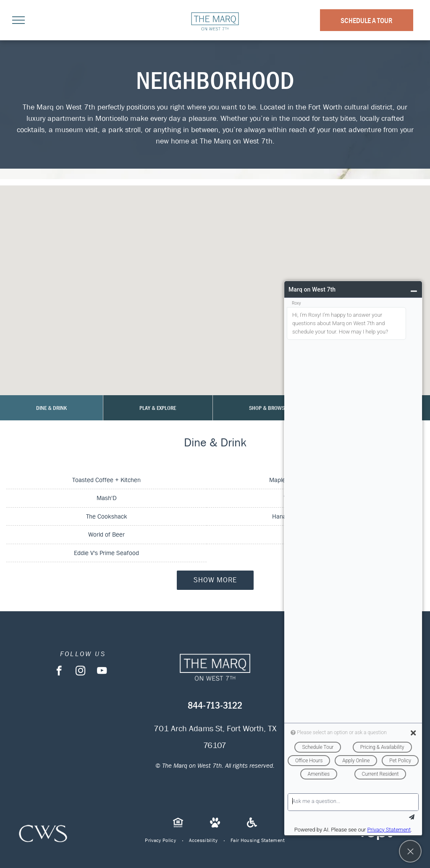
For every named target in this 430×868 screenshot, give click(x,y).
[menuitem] (161, 840)
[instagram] (80, 672)
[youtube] (102, 672)
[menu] (18, 20)
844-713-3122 (215, 705)
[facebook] (59, 672)
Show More (215, 580)
